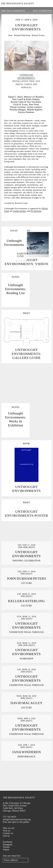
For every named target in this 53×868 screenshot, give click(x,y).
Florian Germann (18, 107)
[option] (26, 65)
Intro (10, 35)
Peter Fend (34, 104)
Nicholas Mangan (17, 110)
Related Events (38, 35)
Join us (6, 836)
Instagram (8, 844)
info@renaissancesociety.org (17, 819)
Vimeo (6, 850)
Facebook (7, 842)
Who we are (9, 828)
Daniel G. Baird (15, 97)
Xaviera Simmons (26, 112)
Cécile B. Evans (20, 104)
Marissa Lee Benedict (34, 97)
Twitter (6, 847)
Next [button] (47, 75)
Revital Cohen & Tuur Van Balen (26, 102)
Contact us (8, 833)
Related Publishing (22, 35)
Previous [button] (6, 75)
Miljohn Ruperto (35, 110)
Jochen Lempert (34, 107)
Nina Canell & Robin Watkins (26, 99)
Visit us (7, 831)
